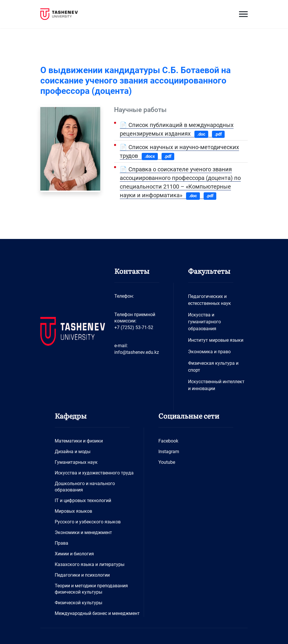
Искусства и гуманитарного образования (204, 322)
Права (61, 543)
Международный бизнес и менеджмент (97, 613)
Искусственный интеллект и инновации (216, 385)
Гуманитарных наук (76, 462)
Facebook (168, 441)
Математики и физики (79, 441)
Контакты (132, 271)
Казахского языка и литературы (90, 564)
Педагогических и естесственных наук (210, 300)
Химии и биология (74, 554)
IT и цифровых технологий (83, 500)
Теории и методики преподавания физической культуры (91, 589)
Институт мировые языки (216, 340)
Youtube (167, 462)
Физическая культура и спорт (213, 367)
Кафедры (71, 416)
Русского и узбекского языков (88, 522)
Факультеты (209, 271)
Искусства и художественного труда (94, 473)
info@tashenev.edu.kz (137, 352)
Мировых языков (73, 511)
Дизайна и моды (73, 452)
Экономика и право (209, 352)
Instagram (169, 452)
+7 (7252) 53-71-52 (134, 327)
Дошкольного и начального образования (85, 487)
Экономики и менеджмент (83, 532)
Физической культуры (78, 603)
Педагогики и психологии (82, 575)
